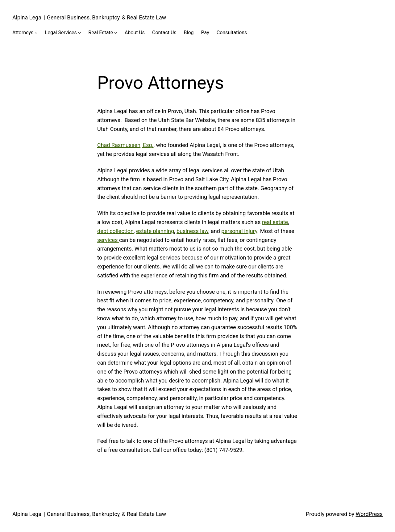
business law (192, 231)
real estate (275, 222)
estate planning (155, 231)
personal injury (239, 231)
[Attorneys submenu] (36, 33)
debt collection (115, 231)
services (108, 240)
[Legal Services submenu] (80, 33)
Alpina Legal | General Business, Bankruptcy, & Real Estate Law (89, 17)
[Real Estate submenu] (116, 33)
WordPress (369, 514)
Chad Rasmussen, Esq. (125, 145)
